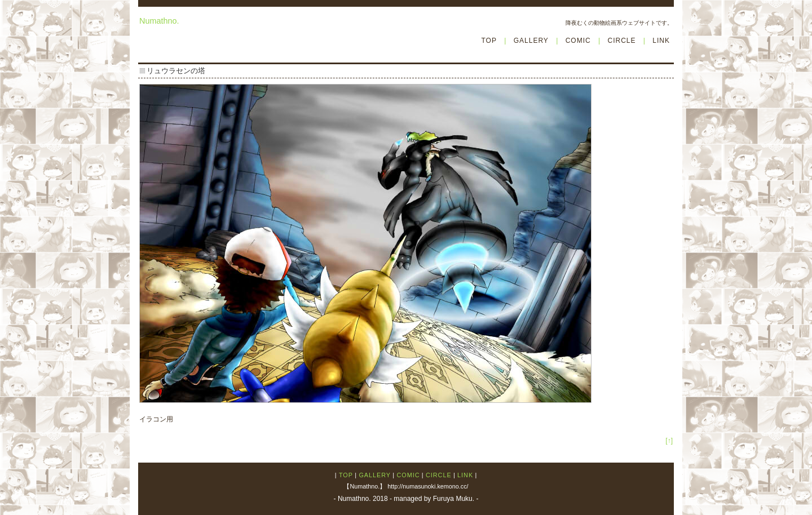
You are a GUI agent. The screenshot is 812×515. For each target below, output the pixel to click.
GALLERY (531, 41)
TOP (489, 41)
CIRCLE (621, 41)
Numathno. (159, 21)
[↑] (669, 441)
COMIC (578, 41)
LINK (661, 41)
